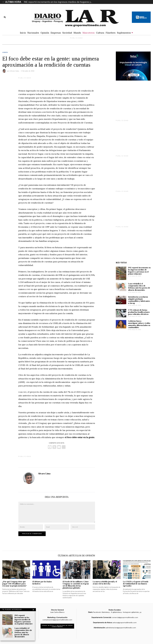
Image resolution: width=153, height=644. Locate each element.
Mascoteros (89, 33)
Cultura (100, 33)
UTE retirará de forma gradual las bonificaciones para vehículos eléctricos (139, 312)
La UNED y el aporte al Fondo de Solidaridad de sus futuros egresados (136, 584)
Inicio (23, 33)
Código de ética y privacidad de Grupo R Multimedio (57, 626)
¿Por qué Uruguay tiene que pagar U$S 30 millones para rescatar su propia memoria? (14, 584)
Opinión (45, 33)
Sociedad (67, 33)
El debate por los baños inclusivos (42, 583)
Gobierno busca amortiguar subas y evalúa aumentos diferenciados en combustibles (139, 324)
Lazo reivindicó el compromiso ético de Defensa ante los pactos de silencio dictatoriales (139, 287)
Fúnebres (111, 33)
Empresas (56, 33)
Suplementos (124, 33)
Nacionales (33, 33)
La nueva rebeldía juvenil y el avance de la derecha (105, 583)
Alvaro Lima (44, 474)
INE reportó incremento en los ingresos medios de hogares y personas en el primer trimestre (139, 271)
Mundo (77, 33)
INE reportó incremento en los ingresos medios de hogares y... (58, 2)
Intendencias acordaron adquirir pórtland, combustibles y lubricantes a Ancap (139, 300)
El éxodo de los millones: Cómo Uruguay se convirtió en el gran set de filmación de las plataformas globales (76, 585)
